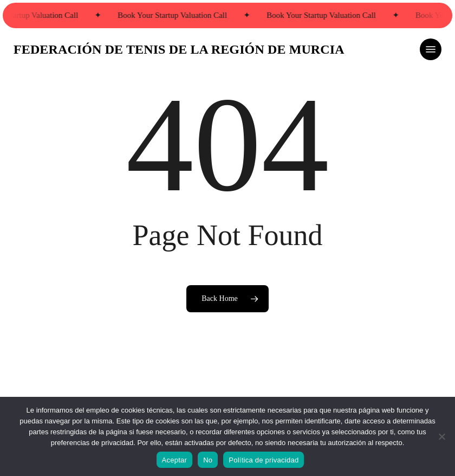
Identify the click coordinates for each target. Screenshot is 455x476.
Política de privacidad (264, 460)
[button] (431, 49)
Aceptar (175, 460)
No (208, 460)
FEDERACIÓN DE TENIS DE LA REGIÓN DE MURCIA (179, 49)
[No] (441, 436)
